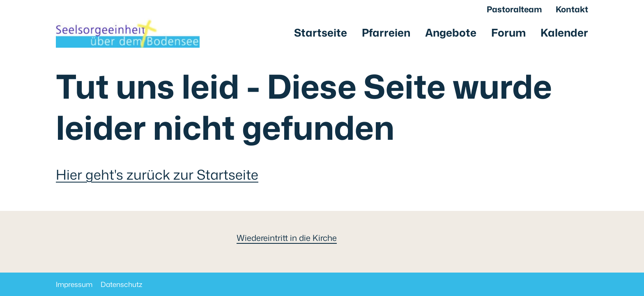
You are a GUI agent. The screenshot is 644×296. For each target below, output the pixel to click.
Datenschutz (122, 284)
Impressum (74, 284)
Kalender (564, 32)
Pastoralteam (514, 9)
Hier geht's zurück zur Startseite (157, 175)
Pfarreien (386, 32)
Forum (508, 32)
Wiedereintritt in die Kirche (287, 238)
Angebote (451, 32)
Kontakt (572, 9)
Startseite (321, 32)
